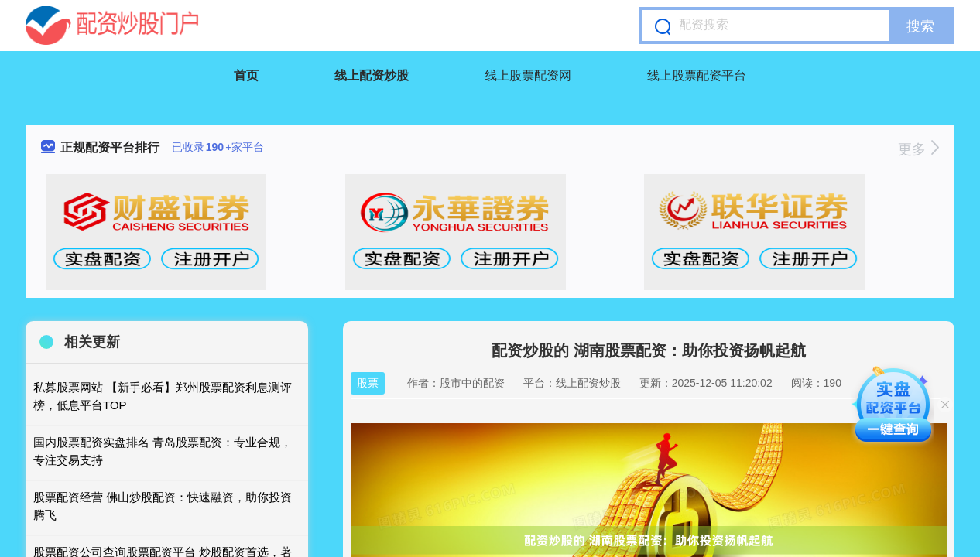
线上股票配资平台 (697, 75)
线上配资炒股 (372, 75)
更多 (918, 149)
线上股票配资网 (528, 75)
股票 (368, 383)
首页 (246, 75)
